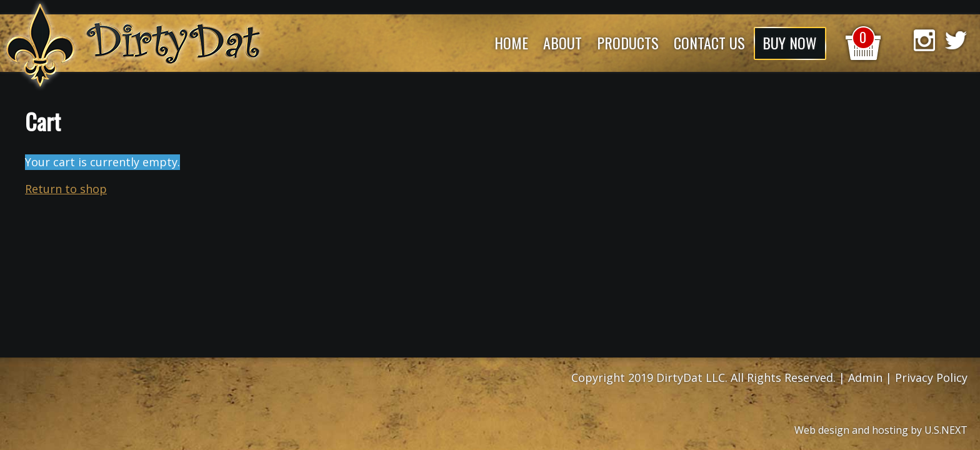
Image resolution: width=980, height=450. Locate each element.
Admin (865, 377)
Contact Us (709, 42)
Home (511, 42)
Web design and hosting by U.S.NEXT (881, 430)
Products (628, 42)
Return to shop (66, 189)
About (562, 42)
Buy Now (790, 42)
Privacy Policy (931, 377)
